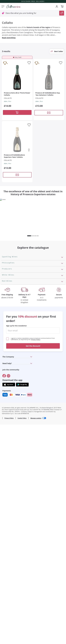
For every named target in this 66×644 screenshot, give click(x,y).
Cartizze (6, 290)
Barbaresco (7, 484)
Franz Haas (7, 389)
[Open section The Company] (31, 567)
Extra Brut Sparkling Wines (14, 305)
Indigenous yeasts (10, 355)
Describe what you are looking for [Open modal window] (21, 13)
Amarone (6, 477)
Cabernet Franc (9, 461)
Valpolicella (7, 457)
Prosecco (6, 282)
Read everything (9, 38)
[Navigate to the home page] (13, 6)
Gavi (4, 419)
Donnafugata (8, 377)
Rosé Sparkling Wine (11, 278)
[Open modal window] (49, 113)
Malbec (5, 469)
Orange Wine (8, 324)
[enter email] (33, 541)
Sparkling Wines (9, 274)
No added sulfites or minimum (16, 340)
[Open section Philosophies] (62, 315)
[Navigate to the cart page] (62, 6)
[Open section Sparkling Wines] (62, 269)
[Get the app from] (9, 595)
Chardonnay (8, 439)
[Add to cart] (17, 112)
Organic (6, 347)
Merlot (5, 488)
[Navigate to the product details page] (17, 77)
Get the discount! (33, 556)
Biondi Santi (7, 385)
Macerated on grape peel (13, 332)
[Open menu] (2, 6)
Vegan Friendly (9, 320)
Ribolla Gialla (8, 435)
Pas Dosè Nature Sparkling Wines (17, 309)
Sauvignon (7, 447)
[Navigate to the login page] (57, 6)
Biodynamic (7, 336)
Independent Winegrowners (15, 343)
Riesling (5, 427)
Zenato (5, 397)
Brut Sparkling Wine (11, 302)
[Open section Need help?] (31, 573)
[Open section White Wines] (62, 406)
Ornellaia (6, 370)
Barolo (5, 465)
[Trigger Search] (62, 13)
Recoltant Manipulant (12, 328)
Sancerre (6, 431)
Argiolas (6, 393)
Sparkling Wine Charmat (13, 294)
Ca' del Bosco (8, 374)
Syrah (5, 492)
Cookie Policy (22, 628)
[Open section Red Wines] (62, 452)
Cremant (6, 298)
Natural (5, 351)
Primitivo (6, 473)
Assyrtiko (6, 412)
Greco (5, 415)
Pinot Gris (6, 443)
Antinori (6, 366)
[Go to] (4, 586)
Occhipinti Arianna (10, 381)
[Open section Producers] (62, 360)
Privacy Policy (36, 549)
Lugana (5, 423)
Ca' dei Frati (7, 401)
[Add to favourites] (29, 63)
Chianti (5, 481)
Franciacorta (8, 286)
